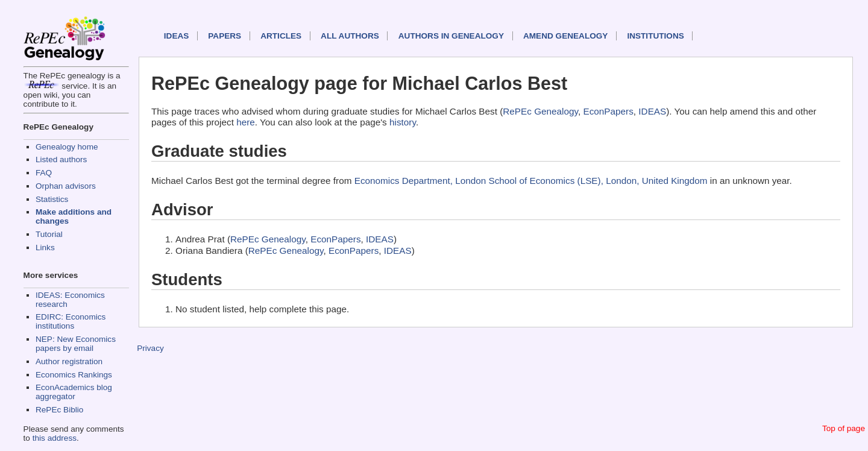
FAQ (44, 173)
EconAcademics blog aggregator (74, 392)
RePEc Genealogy (540, 111)
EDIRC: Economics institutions (71, 321)
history (403, 122)
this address (55, 438)
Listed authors (61, 159)
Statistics (52, 199)
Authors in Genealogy (451, 36)
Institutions (655, 36)
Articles (281, 36)
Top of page (844, 428)
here (246, 122)
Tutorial (49, 234)
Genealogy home (67, 147)
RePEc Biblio (59, 410)
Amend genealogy (565, 36)
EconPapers (609, 111)
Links (45, 248)
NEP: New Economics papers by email (76, 344)
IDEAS (177, 36)
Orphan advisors (66, 186)
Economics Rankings (74, 375)
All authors (350, 36)
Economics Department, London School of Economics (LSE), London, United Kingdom (531, 181)
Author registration (69, 361)
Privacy (150, 348)
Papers (225, 36)
